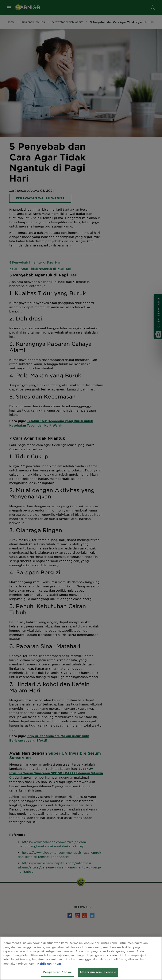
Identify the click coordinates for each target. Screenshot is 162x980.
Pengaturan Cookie (57, 972)
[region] (81, 958)
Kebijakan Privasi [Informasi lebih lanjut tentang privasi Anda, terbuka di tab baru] (50, 964)
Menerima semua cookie (98, 972)
